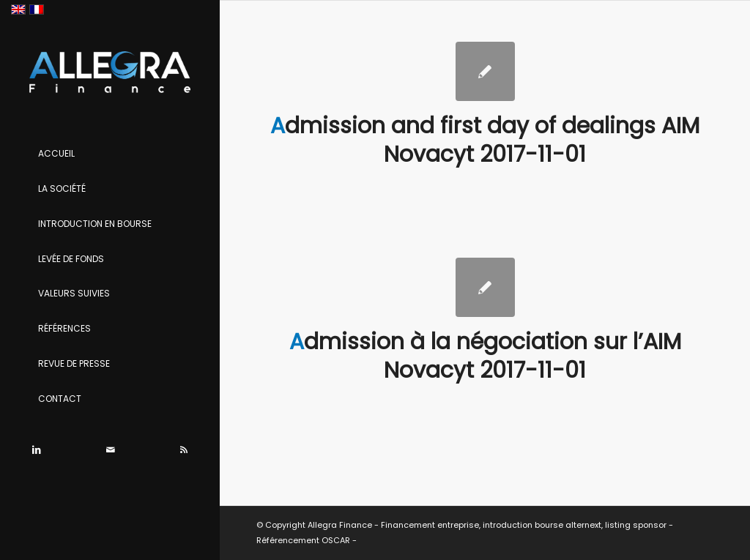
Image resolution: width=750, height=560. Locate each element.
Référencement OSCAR (303, 540)
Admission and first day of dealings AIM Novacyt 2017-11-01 (485, 140)
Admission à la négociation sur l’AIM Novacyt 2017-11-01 (485, 356)
